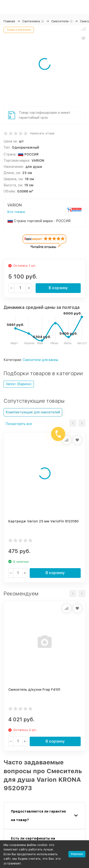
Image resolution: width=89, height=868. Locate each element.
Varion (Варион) (19, 384)
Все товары (16, 212)
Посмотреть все (19, 424)
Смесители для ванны (40, 360)
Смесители (60, 21)
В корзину (58, 288)
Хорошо (77, 854)
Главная (9, 21)
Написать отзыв (42, 133)
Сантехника (31, 21)
